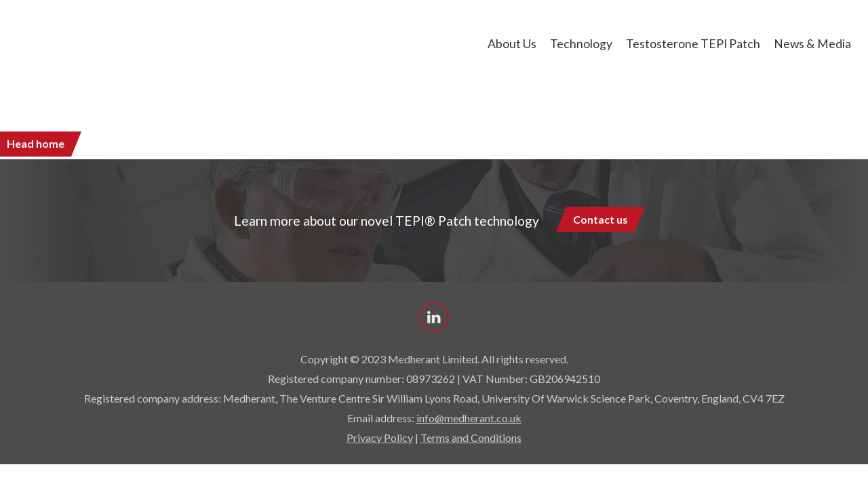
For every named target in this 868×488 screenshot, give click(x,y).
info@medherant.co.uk (469, 418)
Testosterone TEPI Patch (693, 44)
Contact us (600, 219)
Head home (36, 143)
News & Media (812, 44)
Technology (581, 44)
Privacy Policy (380, 438)
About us (512, 44)
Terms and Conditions (471, 438)
